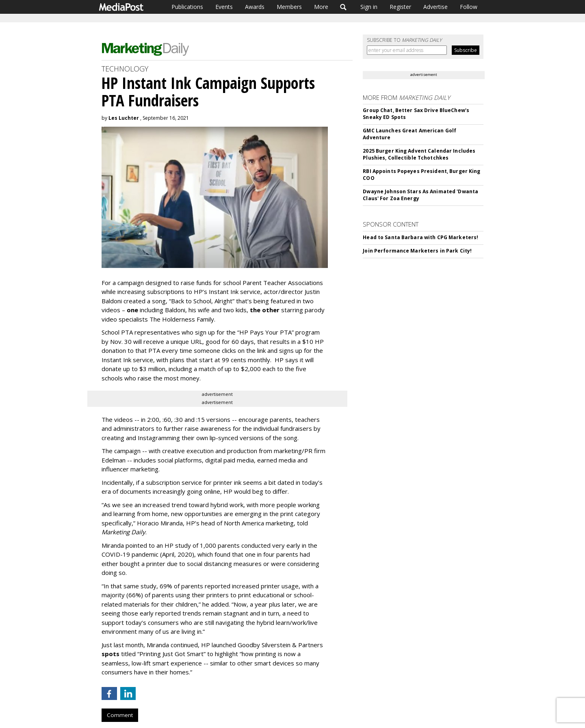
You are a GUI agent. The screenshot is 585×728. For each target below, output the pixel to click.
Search (343, 7)
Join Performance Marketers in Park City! (417, 251)
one (132, 310)
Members (289, 7)
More (321, 7)
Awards (255, 7)
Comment (120, 715)
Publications (187, 7)
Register (400, 7)
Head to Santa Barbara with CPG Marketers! (420, 237)
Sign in (369, 7)
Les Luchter (124, 118)
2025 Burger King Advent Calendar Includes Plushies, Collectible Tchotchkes (419, 154)
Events (224, 7)
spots (110, 654)
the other (265, 310)
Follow (469, 7)
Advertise (435, 7)
